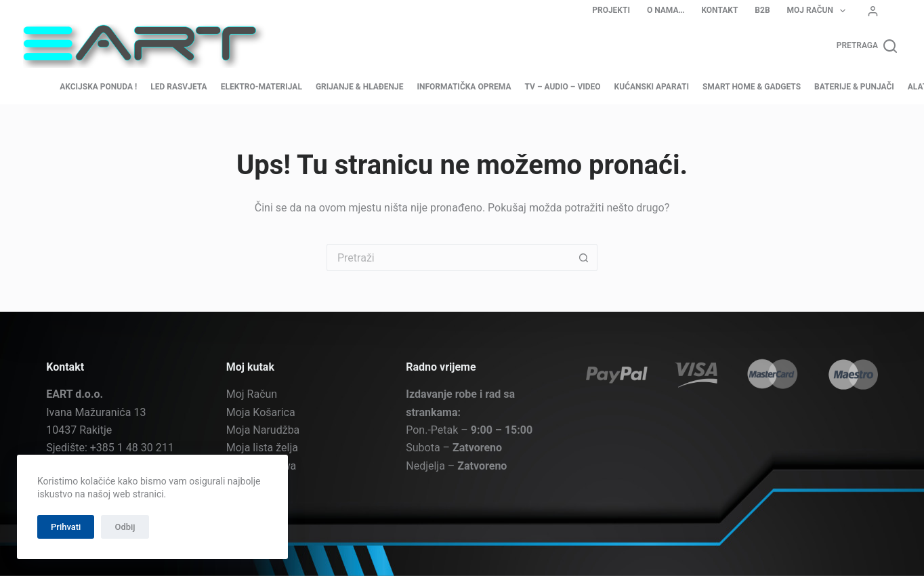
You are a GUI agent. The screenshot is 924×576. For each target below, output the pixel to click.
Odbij (125, 527)
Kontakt (719, 10)
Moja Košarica (261, 412)
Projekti (611, 10)
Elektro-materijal (261, 87)
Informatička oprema (464, 87)
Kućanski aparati (652, 87)
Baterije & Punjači (854, 87)
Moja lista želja (262, 448)
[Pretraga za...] (448, 258)
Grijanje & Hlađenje (360, 87)
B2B (762, 10)
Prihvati (66, 527)
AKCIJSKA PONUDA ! (98, 87)
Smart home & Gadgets (752, 87)
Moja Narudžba (263, 430)
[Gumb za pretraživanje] (584, 258)
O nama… (666, 10)
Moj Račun (819, 11)
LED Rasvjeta (178, 87)
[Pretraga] (867, 46)
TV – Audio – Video (563, 87)
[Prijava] (873, 11)
